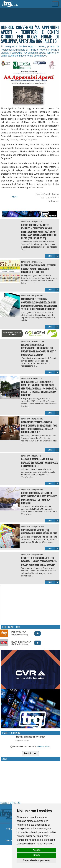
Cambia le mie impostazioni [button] (37, 860)
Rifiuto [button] (37, 855)
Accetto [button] (37, 850)
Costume (40, 342)
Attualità (39, 296)
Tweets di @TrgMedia (10, 803)
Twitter (14, 197)
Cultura (39, 222)
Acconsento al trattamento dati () (32, 747)
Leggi (54, 256)
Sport (38, 456)
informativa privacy (43, 747)
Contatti (10, 829)
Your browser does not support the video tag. (24, 606)
